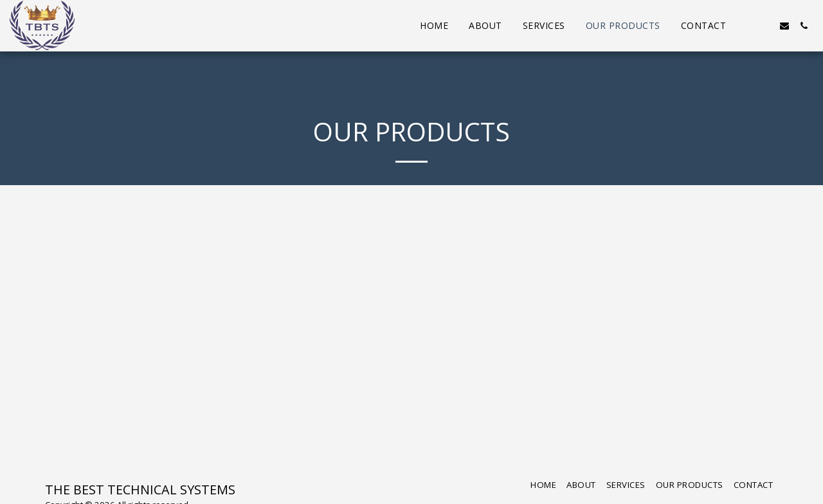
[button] (746, 26)
